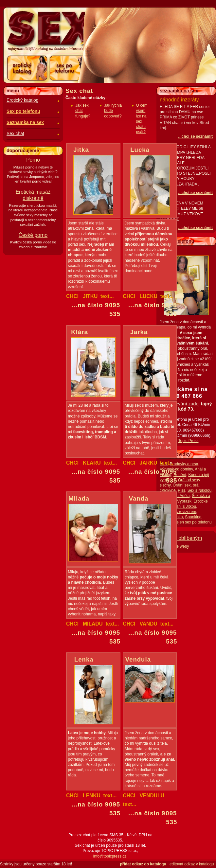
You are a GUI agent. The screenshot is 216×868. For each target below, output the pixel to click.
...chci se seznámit (196, 136)
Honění (180, 475)
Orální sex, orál (186, 485)
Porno (33, 160)
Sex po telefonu (23, 111)
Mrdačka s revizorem (178, 512)
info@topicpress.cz (110, 856)
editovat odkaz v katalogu (192, 864)
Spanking (193, 517)
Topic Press (188, 441)
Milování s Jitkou (181, 506)
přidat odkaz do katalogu (143, 864)
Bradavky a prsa (184, 464)
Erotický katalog (22, 100)
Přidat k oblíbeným (181, 538)
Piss (181, 490)
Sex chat (15, 134)
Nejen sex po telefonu (193, 522)
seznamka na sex (179, 91)
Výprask (184, 501)
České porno (33, 235)
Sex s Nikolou (199, 490)
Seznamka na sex (25, 123)
